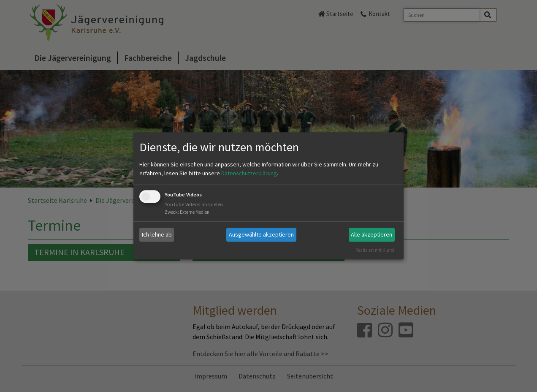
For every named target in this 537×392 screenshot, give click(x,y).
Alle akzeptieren (372, 234)
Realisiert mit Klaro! (375, 250)
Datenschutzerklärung (249, 173)
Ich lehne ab (157, 234)
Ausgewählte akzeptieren (261, 234)
